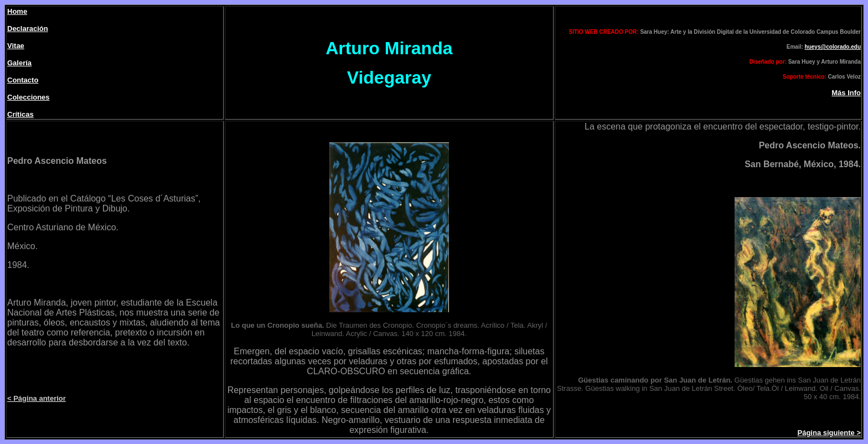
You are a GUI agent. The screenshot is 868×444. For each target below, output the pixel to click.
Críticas (20, 114)
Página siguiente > (829, 433)
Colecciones (29, 97)
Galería (19, 63)
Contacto (23, 80)
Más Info (846, 93)
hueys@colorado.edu (833, 47)
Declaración (28, 29)
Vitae (16, 46)
